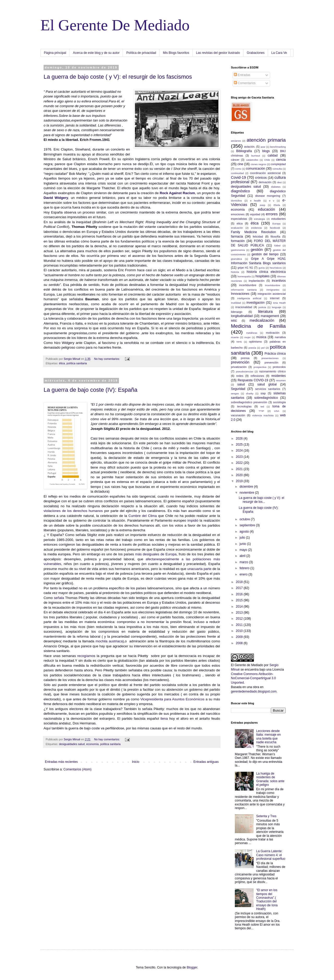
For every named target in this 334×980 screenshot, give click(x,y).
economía (92, 744)
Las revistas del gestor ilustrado (218, 53)
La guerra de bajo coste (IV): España (91, 390)
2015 (240, 600)
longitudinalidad (242, 316)
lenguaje (277, 307)
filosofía (275, 237)
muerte (235, 337)
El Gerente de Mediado (247, 665)
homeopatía (244, 276)
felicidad (258, 237)
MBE (234, 321)
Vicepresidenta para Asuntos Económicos (172, 699)
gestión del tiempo (265, 254)
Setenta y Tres (266, 816)
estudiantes (279, 219)
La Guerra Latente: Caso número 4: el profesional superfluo (271, 855)
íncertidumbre (273, 285)
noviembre (247, 493)
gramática (236, 259)
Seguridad (238, 389)
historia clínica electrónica (266, 272)
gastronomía (238, 250)
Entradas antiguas (206, 762)
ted (262, 407)
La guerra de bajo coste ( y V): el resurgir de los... (261, 500)
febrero (245, 568)
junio (243, 544)
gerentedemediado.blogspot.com (254, 691)
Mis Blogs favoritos (176, 53)
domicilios (236, 201)
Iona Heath (279, 303)
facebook (275, 228)
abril (243, 556)
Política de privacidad (141, 53)
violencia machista (263, 415)
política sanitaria (77, 363)
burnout (256, 156)
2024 (240, 451)
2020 (240, 475)
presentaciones (270, 358)
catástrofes (252, 160)
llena (164, 719)
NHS (239, 342)
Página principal (55, 53)
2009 (240, 637)
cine (240, 164)
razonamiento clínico (272, 371)
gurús (262, 268)
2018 (240, 582)
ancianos (236, 141)
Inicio (136, 762)
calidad (273, 155)
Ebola (277, 205)
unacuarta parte (199, 569)
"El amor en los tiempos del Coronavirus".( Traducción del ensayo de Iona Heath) (267, 900)
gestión (257, 250)
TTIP (261, 411)
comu (238, 169)
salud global (267, 384)
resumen (281, 380)
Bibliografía (244, 151)
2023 (240, 457)
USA (277, 411)
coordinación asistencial (265, 173)
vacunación (238, 415)
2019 (240, 481)
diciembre (247, 487)
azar (263, 147)
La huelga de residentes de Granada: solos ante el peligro (270, 779)
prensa (245, 358)
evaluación (237, 228)
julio (243, 538)
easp (263, 205)
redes (240, 376)
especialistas (239, 219)
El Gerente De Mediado (115, 25)
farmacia (237, 237)
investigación (256, 303)
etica (240, 223)
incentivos (279, 281)
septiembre (248, 525)
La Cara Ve (279, 53)
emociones (238, 214)
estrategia (259, 219)
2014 (240, 607)
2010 (240, 631)
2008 (240, 643)
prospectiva (260, 367)
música (261, 337)
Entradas (242, 75)
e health (255, 201)
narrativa (280, 337)
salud (241, 384)
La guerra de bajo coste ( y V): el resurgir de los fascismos (118, 77)
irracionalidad (244, 307)
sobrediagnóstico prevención (249, 402)
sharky (250, 393)
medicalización (262, 320)
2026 (240, 439)
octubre (245, 519)
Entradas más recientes (61, 762)
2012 (240, 619)
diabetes (276, 187)
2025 (240, 445)
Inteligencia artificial (249, 298)
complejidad (278, 164)
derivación (265, 182)
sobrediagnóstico (266, 398)
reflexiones (257, 376)
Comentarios (245, 83)
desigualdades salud (72, 744)
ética (62, 363)
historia (235, 272)
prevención (240, 362)
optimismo (255, 342)
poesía (252, 348)
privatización (239, 367)
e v (272, 201)
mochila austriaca (109, 641)
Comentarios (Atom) (77, 769)
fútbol (277, 246)
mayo (244, 550)
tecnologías (244, 406)
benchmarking (278, 147)
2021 (240, 469)
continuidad (237, 173)
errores (272, 214)
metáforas (252, 333)
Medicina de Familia (258, 326)
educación (266, 209)
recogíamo (85, 656)
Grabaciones (256, 53)
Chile (267, 160)
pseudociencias (244, 371)
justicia (262, 307)
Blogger (192, 967)
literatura (265, 312)
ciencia (281, 160)
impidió (192, 520)
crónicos (261, 178)
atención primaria (266, 140)
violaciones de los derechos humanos (73, 511)
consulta (277, 169)
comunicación (256, 169)
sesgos (235, 393)
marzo (244, 562)
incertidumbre (248, 285)
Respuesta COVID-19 (253, 380)
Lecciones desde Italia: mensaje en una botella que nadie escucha (269, 737)
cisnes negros (258, 164)
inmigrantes (273, 290)
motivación (273, 333)
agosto (245, 532)
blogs (266, 151)
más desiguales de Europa (155, 554)
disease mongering (268, 196)
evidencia (256, 228)
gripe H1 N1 (245, 268)
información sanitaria (244, 290)
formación (238, 241)
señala (59, 598)
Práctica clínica (275, 354)
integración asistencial (272, 294)
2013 (240, 613)
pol (263, 348)
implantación (257, 281)
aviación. (250, 147)
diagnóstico (240, 191)
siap (263, 393)
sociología (279, 402)
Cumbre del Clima (143, 516)
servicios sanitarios (268, 389)
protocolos (279, 367)
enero (244, 574)
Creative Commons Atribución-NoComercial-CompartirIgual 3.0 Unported (253, 678)
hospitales (263, 276)
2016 (240, 594)
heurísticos (276, 268)
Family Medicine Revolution (253, 232)
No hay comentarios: (107, 359)
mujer (248, 337)
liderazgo (237, 312)
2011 (240, 625)
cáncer (235, 160)
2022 (240, 463)
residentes (279, 376)
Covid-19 (238, 177)
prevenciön (272, 362)
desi (279, 182)
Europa (276, 224)
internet (275, 298)
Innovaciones (240, 294)
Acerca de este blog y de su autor (96, 53)
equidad (255, 214)
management (270, 316)
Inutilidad (236, 303)
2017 (240, 588)
